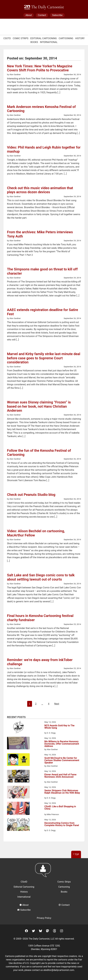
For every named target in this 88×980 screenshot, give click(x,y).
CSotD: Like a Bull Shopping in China (60, 808)
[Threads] (55, 931)
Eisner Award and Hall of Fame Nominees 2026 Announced (60, 776)
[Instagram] (62, 931)
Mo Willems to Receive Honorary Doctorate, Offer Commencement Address (62, 744)
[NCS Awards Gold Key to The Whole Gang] (18, 727)
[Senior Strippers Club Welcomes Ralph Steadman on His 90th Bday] (18, 793)
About (29, 15)
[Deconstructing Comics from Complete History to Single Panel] (18, 825)
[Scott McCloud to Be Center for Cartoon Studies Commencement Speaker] (18, 760)
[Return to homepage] (44, 871)
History (80, 38)
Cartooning (66, 38)
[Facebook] (26, 931)
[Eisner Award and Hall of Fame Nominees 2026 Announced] (18, 777)
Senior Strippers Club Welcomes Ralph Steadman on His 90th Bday (62, 792)
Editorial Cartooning (43, 38)
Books (34, 42)
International (49, 42)
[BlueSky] (40, 931)
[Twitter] (33, 931)
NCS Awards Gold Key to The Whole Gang (59, 727)
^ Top (76, 854)
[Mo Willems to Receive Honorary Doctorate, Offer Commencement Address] (18, 744)
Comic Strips (21, 38)
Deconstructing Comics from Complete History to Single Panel (62, 824)
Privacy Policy (44, 918)
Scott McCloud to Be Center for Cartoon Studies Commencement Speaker (62, 760)
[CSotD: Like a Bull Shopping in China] (18, 809)
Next (57, 704)
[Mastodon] (48, 931)
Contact (42, 15)
